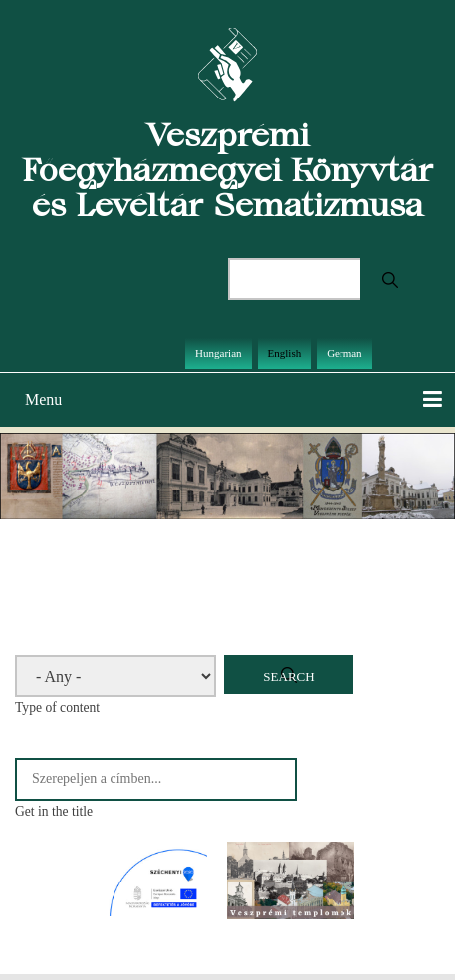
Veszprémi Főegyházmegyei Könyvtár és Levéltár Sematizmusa (227, 170)
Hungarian (218, 353)
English (285, 353)
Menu (43, 399)
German (344, 353)
